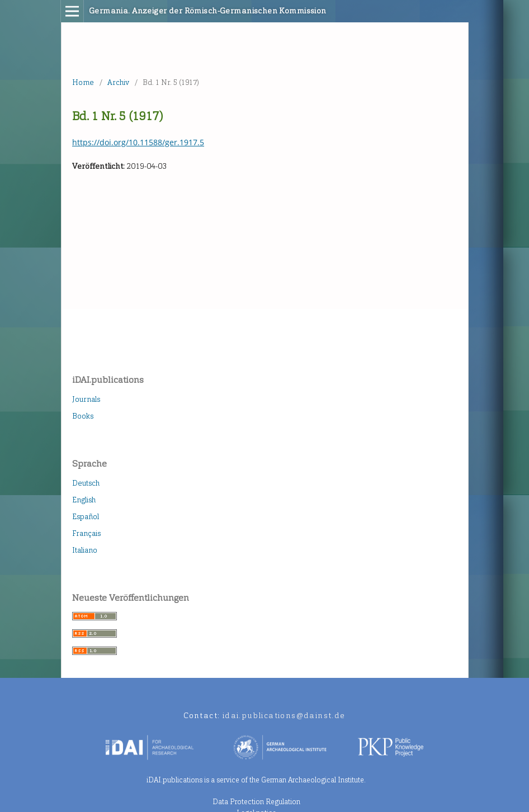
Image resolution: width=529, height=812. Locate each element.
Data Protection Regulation (256, 802)
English (84, 500)
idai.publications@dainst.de (284, 716)
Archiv (118, 82)
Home (83, 82)
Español (86, 517)
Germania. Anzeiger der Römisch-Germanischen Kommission (208, 11)
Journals (86, 399)
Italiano (85, 550)
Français (86, 533)
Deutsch (86, 483)
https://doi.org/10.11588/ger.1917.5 (138, 142)
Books (83, 416)
